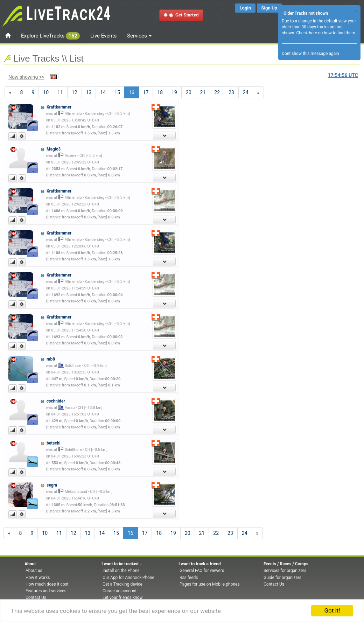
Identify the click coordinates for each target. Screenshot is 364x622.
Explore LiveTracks (50, 36)
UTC (343, 75)
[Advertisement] (291, 142)
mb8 (51, 359)
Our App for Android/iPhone (128, 578)
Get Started (181, 15)
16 (134, 92)
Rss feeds (189, 578)
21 (203, 92)
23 (231, 92)
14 (103, 92)
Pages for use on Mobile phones (210, 584)
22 (217, 92)
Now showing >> (26, 77)
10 (46, 92)
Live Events (103, 36)
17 (146, 92)
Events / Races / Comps (286, 564)
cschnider (56, 401)
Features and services (46, 591)
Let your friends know (122, 597)
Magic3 (54, 149)
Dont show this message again (310, 54)
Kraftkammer (59, 107)
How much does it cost (47, 584)
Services (139, 36)
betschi (54, 443)
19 (174, 92)
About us (34, 571)
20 (189, 92)
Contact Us (36, 597)
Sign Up (269, 8)
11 (60, 92)
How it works (38, 578)
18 (160, 92)
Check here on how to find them (325, 33)
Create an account (120, 591)
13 (89, 92)
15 (117, 92)
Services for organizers (285, 571)
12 (75, 92)
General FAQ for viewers (202, 571)
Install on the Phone (121, 571)
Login (246, 8)
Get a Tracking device (122, 584)
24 (246, 92)
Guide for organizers (282, 578)
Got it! (332, 610)
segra (52, 485)
